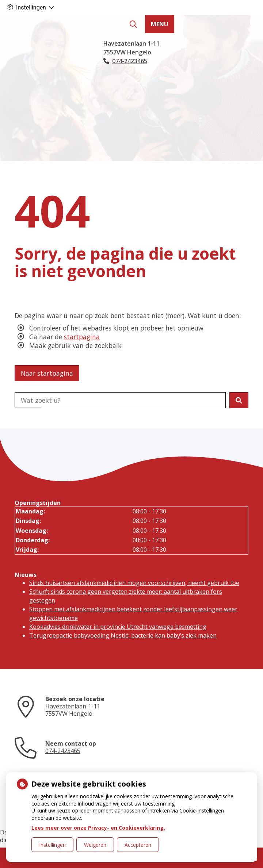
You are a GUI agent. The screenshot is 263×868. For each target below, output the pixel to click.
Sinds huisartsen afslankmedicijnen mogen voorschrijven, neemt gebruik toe (134, 583)
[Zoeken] (133, 24)
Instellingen (52, 845)
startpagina (82, 337)
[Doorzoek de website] (120, 400)
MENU (160, 24)
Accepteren (138, 845)
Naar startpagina (47, 373)
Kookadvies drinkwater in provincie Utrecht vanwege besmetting (118, 627)
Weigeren (95, 845)
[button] (239, 400)
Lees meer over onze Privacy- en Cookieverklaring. (98, 828)
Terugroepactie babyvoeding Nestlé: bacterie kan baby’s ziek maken (123, 635)
